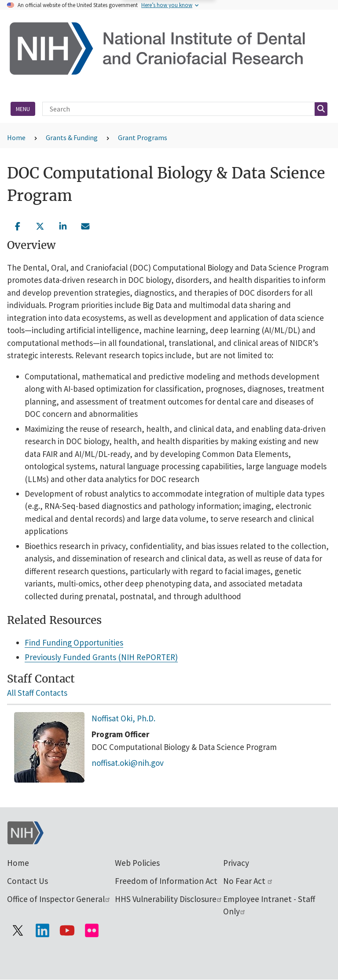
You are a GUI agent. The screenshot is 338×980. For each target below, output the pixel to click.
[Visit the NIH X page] (18, 930)
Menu (23, 109)
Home (16, 137)
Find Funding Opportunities (74, 642)
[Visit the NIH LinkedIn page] (42, 930)
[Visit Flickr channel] (92, 930)
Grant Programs (143, 137)
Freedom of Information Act (166, 881)
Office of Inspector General (59, 899)
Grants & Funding (72, 137)
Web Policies (137, 863)
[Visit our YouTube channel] (67, 930)
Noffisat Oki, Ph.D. (123, 718)
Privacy (236, 863)
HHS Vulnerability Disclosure (169, 899)
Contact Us (28, 881)
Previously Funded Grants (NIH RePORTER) (101, 657)
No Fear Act (248, 881)
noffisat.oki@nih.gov (128, 763)
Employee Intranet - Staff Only (269, 905)
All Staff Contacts (37, 693)
